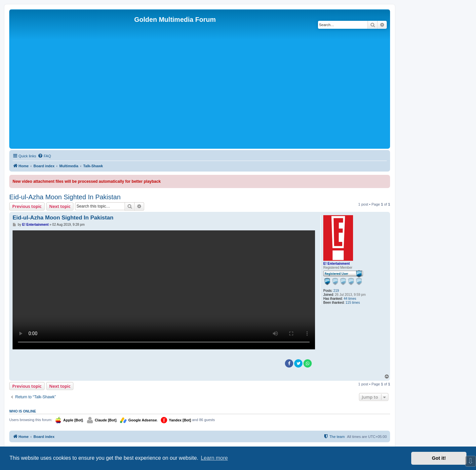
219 (336, 291)
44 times (350, 299)
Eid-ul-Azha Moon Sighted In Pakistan (65, 197)
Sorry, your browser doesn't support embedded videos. (164, 290)
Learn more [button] (214, 458)
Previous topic (27, 206)
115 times (353, 303)
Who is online (23, 411)
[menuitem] (44, 156)
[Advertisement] (200, 98)
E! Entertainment (337, 264)
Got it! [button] (439, 458)
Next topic (60, 206)
